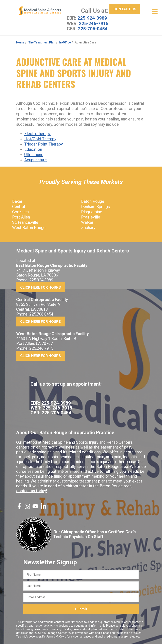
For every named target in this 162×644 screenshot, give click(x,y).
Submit (81, 609)
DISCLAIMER (42, 632)
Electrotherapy (37, 133)
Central (19, 206)
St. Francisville (25, 222)
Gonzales (20, 211)
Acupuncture (35, 159)
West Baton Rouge (29, 227)
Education (33, 149)
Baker (17, 201)
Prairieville (91, 217)
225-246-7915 (94, 23)
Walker (87, 222)
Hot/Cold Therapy (40, 138)
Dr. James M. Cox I (54, 636)
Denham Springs (95, 206)
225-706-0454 (93, 29)
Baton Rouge (93, 201)
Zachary (88, 227)
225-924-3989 (92, 18)
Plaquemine (92, 211)
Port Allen (21, 217)
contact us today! (32, 490)
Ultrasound (34, 154)
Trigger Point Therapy (43, 144)
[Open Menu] (155, 11)
